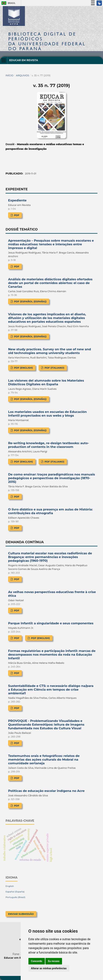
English (10, 886)
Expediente (17, 200)
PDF (16, 215)
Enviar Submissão (21, 914)
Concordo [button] (37, 961)
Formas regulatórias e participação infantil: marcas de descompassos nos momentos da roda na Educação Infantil (52, 655)
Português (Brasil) (15, 897)
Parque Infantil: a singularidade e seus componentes (51, 623)
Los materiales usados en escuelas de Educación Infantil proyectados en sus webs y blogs (47, 414)
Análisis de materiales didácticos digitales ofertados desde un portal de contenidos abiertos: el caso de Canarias (50, 283)
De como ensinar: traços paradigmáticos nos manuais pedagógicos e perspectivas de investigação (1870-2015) (51, 478)
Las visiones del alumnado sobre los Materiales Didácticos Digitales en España (46, 382)
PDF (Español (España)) (30, 301)
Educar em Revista (24, 60)
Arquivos (22, 75)
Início (10, 75)
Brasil (8, 3)
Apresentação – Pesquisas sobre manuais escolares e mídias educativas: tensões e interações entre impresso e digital (51, 244)
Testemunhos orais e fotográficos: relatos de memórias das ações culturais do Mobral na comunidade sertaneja (44, 759)
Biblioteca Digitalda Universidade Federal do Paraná (47, 41)
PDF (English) (23, 368)
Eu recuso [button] (54, 961)
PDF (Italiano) (54, 368)
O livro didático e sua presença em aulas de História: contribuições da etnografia (50, 511)
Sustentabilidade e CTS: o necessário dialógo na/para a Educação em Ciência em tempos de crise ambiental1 (51, 689)
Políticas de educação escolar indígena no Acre (46, 791)
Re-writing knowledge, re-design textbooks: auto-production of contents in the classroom (49, 445)
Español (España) (15, 892)
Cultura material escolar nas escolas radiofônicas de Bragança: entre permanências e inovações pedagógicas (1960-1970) (50, 557)
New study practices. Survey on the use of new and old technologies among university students (50, 351)
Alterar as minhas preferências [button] (49, 968)
